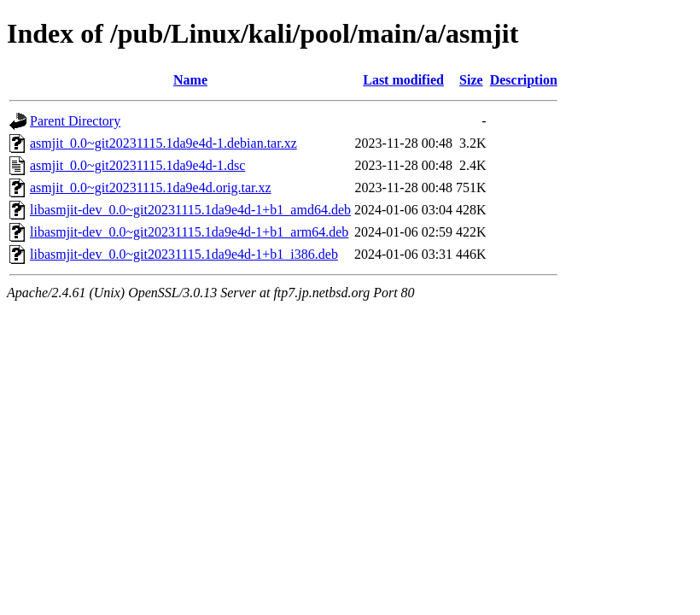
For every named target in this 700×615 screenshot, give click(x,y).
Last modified (403, 80)
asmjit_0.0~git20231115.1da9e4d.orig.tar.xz (151, 187)
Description (524, 80)
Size (471, 80)
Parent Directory (75, 121)
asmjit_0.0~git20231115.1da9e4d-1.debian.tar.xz (163, 143)
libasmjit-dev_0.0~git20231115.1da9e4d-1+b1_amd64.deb (190, 210)
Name (190, 80)
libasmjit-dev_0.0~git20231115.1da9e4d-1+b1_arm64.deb (189, 232)
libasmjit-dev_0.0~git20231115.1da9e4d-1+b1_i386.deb (184, 254)
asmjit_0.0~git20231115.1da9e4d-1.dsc (137, 165)
